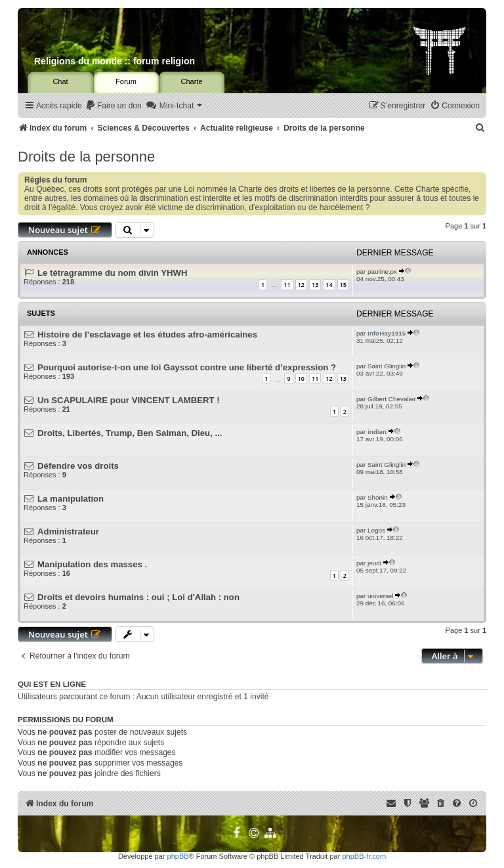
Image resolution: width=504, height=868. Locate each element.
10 (301, 379)
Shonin (378, 497)
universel (381, 596)
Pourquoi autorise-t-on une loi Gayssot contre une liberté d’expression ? (187, 367)
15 (343, 285)
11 (287, 285)
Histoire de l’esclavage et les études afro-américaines (147, 335)
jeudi (374, 563)
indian (377, 432)
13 (315, 285)
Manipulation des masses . (92, 564)
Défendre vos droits (78, 466)
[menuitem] (114, 106)
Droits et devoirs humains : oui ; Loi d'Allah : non (138, 597)
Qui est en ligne (52, 684)
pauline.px (382, 271)
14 (329, 285)
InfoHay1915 (387, 333)
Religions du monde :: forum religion (115, 61)
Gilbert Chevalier (392, 399)
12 (301, 285)
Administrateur (68, 532)
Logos (376, 530)
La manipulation (71, 499)
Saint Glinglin (387, 366)
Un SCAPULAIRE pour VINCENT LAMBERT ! (129, 400)
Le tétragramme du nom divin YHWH (112, 273)
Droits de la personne (86, 157)
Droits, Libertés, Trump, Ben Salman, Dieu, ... (130, 433)
